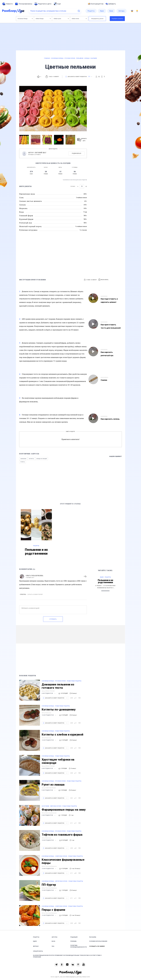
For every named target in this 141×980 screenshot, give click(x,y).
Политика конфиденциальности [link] (79, 946)
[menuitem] (7, 4)
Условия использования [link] (98, 941)
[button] (103, 280)
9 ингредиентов (49, 790)
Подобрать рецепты (117, 19)
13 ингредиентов (49, 890)
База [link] (54, 941)
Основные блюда (25, 19)
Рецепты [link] (36, 937)
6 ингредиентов (49, 693)
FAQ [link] (53, 946)
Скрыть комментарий (35, 594)
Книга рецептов (96, 4)
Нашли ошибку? (115, 456)
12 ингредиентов (49, 915)
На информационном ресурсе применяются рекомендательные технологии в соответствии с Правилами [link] (67, 956)
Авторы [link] (55, 937)
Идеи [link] (35, 941)
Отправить (53, 619)
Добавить (111, 4)
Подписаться (77, 153)
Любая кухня (61, 19)
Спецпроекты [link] (38, 951)
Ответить (23, 594)
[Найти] (79, 11)
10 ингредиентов (49, 715)
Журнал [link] (36, 946)
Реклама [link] (74, 941)
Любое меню (79, 19)
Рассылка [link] (93, 937)
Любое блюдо (43, 19)
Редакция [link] (74, 937)
